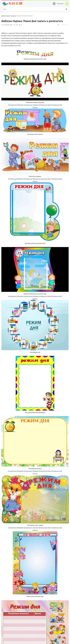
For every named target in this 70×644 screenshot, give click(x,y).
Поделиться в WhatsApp (16, 105)
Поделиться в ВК (57, 105)
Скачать (35, 107)
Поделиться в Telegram (31, 105)
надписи (14, 16)
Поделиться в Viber (45, 105)
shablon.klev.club (6, 16)
